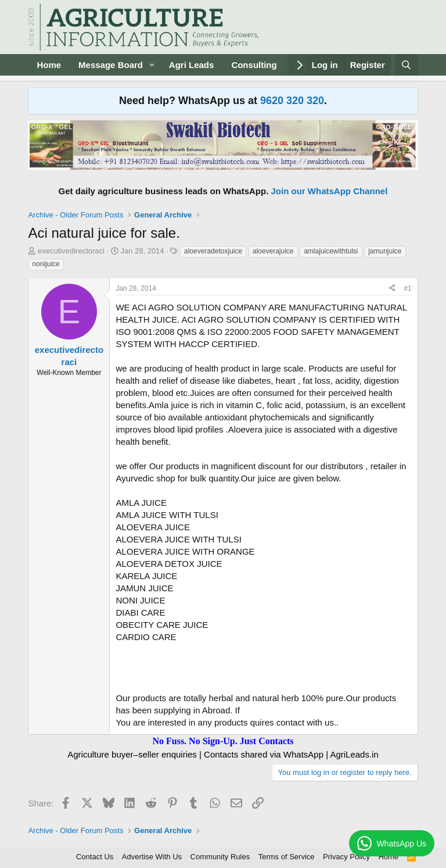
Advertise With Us (152, 857)
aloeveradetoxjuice (213, 251)
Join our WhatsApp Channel (330, 191)
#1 (407, 288)
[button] (152, 65)
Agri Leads (192, 65)
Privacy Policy (346, 857)
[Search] (406, 65)
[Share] (392, 289)
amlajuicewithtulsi (331, 251)
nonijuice (46, 264)
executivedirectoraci (71, 251)
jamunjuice (385, 251)
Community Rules (220, 857)
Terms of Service (287, 857)
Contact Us (95, 857)
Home (49, 65)
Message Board (111, 65)
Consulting (254, 65)
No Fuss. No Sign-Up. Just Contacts (223, 741)
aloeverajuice (273, 251)
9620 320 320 (292, 101)
